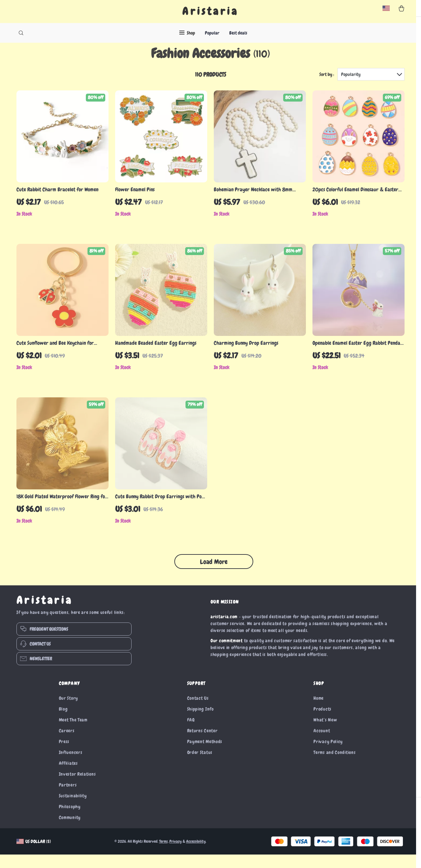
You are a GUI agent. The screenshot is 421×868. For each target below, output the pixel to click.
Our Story (68, 712)
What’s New (325, 733)
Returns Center (202, 744)
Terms (163, 855)
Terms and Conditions (334, 766)
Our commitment (227, 654)
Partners (68, 798)
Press (64, 755)
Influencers (71, 766)
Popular (212, 33)
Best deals (238, 33)
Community (70, 831)
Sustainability (73, 809)
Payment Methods (205, 755)
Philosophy (70, 820)
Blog (63, 722)
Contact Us (198, 712)
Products (322, 722)
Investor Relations (77, 787)
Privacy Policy (328, 755)
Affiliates (68, 777)
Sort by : (327, 88)
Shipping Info (200, 722)
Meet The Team (73, 733)
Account (322, 744)
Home (319, 712)
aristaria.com (224, 630)
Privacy (175, 855)
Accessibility (196, 855)
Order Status (200, 766)
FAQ (191, 733)
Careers (67, 744)
